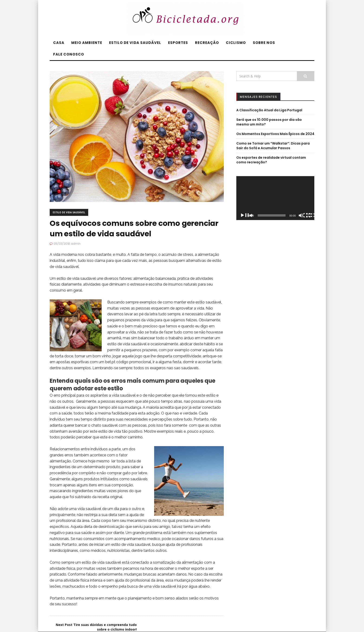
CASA (59, 43)
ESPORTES (178, 43)
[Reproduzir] (247, 216)
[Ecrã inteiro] (312, 216)
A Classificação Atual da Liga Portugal (269, 110)
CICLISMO (236, 43)
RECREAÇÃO (207, 43)
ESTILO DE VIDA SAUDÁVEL (135, 43)
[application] (275, 198)
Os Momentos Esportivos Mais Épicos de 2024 (275, 134)
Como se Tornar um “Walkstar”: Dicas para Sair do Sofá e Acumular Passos (273, 146)
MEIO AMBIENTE (87, 43)
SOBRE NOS (264, 43)
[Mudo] (305, 216)
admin (76, 244)
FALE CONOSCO (69, 54)
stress (188, 255)
